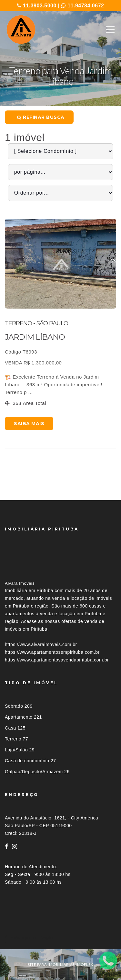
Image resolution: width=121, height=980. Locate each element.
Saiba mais (29, 424)
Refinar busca (41, 117)
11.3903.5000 (37, 6)
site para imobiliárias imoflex (60, 964)
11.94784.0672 (83, 6)
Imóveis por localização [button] (31, 937)
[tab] (60, 937)
